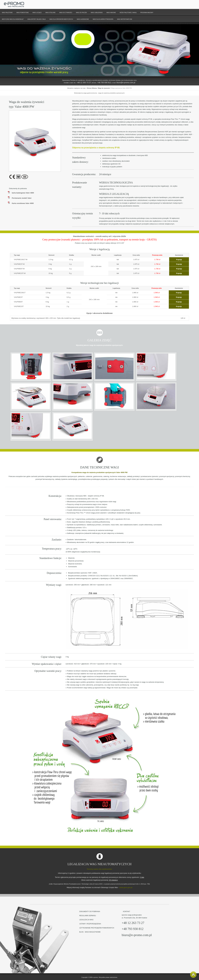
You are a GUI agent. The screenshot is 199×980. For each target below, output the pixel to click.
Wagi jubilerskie (97, 13)
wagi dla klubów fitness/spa (103, 19)
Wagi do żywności (66, 13)
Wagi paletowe (7, 13)
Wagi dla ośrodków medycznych (61, 19)
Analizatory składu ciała (37, 19)
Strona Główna (92, 88)
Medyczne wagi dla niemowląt (13, 19)
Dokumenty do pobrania (90, 912)
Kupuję (179, 259)
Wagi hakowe (111, 13)
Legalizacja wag (86, 920)
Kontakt (127, 912)
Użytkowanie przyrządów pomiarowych (97, 928)
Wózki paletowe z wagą (128, 13)
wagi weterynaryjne (125, 19)
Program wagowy (147, 13)
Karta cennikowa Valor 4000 (23, 203)
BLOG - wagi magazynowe (90, 932)
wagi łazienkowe (83, 19)
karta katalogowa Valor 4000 (23, 193)
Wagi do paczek (81, 13)
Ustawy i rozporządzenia (90, 924)
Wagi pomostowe (23, 13)
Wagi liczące (37, 13)
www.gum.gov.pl (126, 887)
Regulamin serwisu (88, 916)
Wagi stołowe (50, 13)
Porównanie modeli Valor (22, 198)
